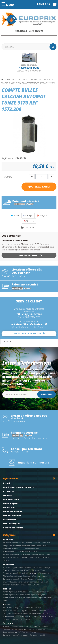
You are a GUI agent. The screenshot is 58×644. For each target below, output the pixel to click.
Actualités (8, 491)
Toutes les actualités (29, 255)
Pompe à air (7, 546)
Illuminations (37, 613)
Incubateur (25, 635)
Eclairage (37, 543)
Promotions (9, 507)
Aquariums (7, 543)
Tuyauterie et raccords (11, 557)
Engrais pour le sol (45, 598)
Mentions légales (12, 524)
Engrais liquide (31, 598)
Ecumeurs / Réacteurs (11, 570)
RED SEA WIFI (25, 570)
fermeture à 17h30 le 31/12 (15, 241)
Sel (42, 582)
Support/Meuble (18, 543)
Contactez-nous (11, 499)
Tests (35, 551)
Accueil (7, 483)
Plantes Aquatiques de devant (39, 592)
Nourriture (7, 549)
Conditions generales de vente (18, 487)
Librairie (6, 560)
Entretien (24, 557)
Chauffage (17, 546)
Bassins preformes (16, 607)
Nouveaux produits (13, 512)
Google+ (42, 216)
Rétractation (10, 520)
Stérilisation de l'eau (32, 549)
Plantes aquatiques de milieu (13, 595)
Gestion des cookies (13, 528)
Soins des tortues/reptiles (37, 629)
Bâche (5, 607)
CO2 (21, 549)
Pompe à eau (46, 543)
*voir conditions (19, 276)
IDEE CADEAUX (44, 557)
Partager (28, 216)
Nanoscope (36, 576)
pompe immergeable (19, 629)
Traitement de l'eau (25, 551)
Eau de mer (9, 564)
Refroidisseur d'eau (29, 546)
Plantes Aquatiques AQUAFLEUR (15, 592)
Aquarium (7, 567)
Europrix (7, 341)
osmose (45, 576)
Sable (46, 582)
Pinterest (29, 221)
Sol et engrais (25, 554)
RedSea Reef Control (39, 570)
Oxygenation (25, 610)
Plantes (7, 589)
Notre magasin (11, 503)
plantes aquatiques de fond (35, 595)
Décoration (33, 557)
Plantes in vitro (8, 598)
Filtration (29, 543)
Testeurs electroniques (11, 554)
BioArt (18, 598)
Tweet (15, 216)
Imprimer (30, 227)
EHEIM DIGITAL (43, 546)
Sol (34, 616)
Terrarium (8, 623)
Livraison (8, 495)
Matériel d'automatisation (41, 554)
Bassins (7, 605)
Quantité (8, 177)
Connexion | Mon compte (29, 31)
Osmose (15, 549)
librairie (6, 600)
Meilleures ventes (12, 516)
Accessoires (49, 616)
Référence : (8, 158)
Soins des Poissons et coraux (31, 579)
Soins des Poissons (10, 551)
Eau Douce (8, 540)
